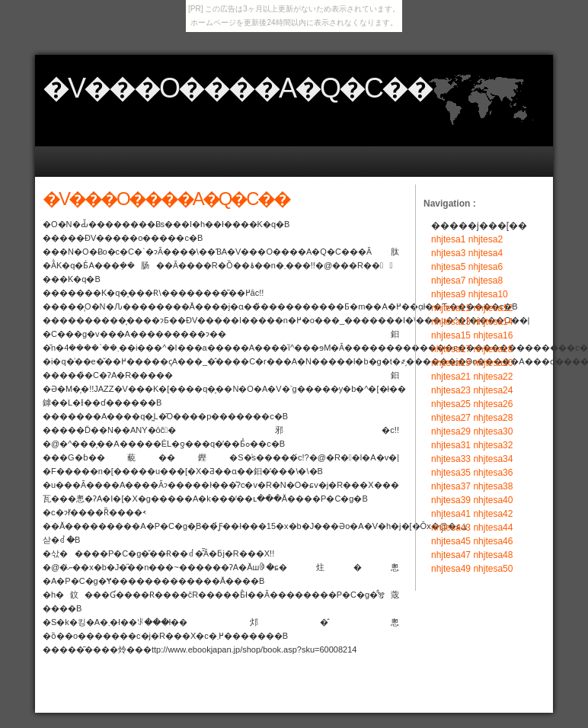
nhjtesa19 (451, 363)
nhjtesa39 (451, 500)
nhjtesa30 (493, 431)
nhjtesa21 (451, 377)
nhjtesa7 (448, 281)
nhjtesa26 (493, 404)
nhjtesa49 (451, 569)
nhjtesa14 (493, 322)
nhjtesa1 (448, 239)
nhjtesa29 (451, 431)
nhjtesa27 (451, 418)
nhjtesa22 (493, 377)
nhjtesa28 (493, 418)
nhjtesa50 (493, 569)
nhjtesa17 (451, 349)
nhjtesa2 (486, 239)
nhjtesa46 (493, 541)
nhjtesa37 (451, 486)
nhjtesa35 (451, 473)
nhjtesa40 (493, 500)
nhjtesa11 (451, 308)
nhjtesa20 (493, 363)
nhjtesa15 (451, 335)
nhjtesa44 (493, 528)
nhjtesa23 (451, 390)
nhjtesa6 (486, 267)
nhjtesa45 (451, 541)
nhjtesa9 (448, 294)
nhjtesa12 (493, 308)
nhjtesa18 (493, 349)
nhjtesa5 (448, 267)
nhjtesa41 (451, 514)
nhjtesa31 (451, 445)
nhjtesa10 (488, 294)
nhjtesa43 (451, 528)
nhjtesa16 (493, 335)
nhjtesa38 (493, 486)
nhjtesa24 (493, 390)
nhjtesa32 (493, 445)
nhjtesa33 (451, 459)
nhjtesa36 (493, 473)
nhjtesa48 (493, 555)
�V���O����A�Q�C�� (237, 88)
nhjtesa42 (493, 514)
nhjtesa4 (486, 253)
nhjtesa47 (451, 555)
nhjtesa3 (448, 253)
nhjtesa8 (486, 281)
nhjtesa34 (493, 459)
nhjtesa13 (451, 322)
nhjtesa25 (451, 404)
